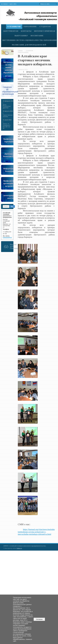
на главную (4, 4)
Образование (30, 27)
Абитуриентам (11, 31)
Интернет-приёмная (45, 31)
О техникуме (14, 27)
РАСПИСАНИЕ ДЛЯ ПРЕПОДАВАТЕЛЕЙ (29, 45)
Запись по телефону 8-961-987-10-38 (7, 126)
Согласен (39, 619)
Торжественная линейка (8, 116)
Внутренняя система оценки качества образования (30, 40)
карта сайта (13, 4)
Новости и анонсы (23, 52)
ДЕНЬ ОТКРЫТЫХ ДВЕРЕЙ (7, 106)
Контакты (26, 31)
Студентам (45, 27)
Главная (20, 50)
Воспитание (37, 36)
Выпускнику (21, 36)
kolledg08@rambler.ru (10, 237)
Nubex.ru (19, 548)
